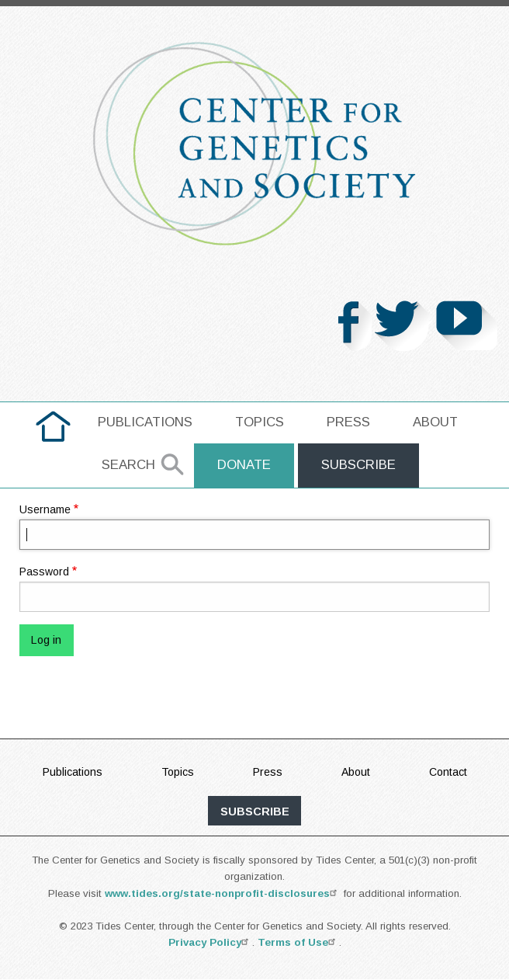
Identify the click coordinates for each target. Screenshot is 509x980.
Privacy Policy (210, 942)
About (435, 422)
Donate (244, 465)
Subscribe (358, 465)
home (53, 422)
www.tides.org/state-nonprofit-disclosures (223, 893)
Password (44, 572)
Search (128, 465)
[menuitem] (53, 426)
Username (45, 509)
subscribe (255, 811)
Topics (260, 422)
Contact (448, 772)
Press (348, 422)
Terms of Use (298, 942)
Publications (145, 422)
